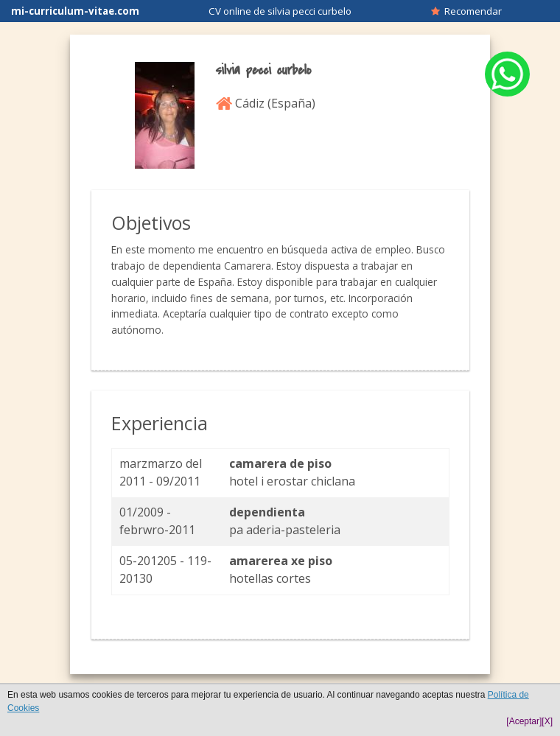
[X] (547, 721)
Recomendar (466, 11)
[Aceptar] (524, 721)
